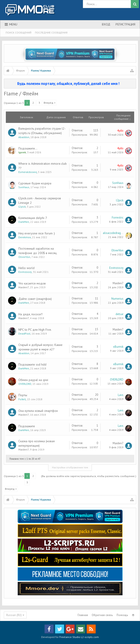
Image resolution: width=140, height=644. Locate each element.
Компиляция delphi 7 (33, 218)
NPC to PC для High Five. (35, 330)
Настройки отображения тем (70, 467)
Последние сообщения (51, 33)
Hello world (26, 268)
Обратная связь (102, 615)
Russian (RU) (14, 615)
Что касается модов (32, 283)
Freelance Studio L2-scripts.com (79, 637)
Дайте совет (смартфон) (35, 299)
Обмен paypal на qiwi (33, 380)
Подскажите (27, 426)
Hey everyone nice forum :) (37, 233)
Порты (23, 395)
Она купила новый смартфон (38, 411)
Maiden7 (24, 287)
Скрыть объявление (133, 83)
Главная (83, 615)
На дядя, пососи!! (30, 314)
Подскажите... (28, 148)
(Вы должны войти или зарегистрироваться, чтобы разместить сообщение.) (89, 476)
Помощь (122, 615)
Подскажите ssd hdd (32, 364)
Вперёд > (50, 103)
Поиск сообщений (18, 33)
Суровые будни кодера (35, 183)
